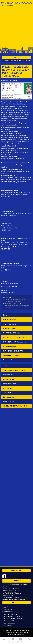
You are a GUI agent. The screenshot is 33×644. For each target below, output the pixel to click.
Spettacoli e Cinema (10, 320)
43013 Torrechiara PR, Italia (10, 283)
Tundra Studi (23, 114)
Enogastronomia (8, 375)
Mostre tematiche (9, 360)
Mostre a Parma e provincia (12, 355)
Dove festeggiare (9, 397)
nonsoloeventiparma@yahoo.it (11, 588)
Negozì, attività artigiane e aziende (14, 370)
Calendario (21, 640)
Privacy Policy (13, 600)
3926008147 (11, 596)
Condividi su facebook (8, 293)
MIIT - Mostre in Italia (10, 346)
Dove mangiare (8, 388)
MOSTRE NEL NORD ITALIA (12, 333)
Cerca (29, 640)
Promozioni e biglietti (10, 329)
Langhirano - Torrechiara (9, 80)
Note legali (5, 600)
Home (4, 640)
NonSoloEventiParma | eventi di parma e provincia (16, 5)
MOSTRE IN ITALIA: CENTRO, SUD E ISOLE (16, 337)
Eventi (5, 315)
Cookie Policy (22, 600)
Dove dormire (7, 393)
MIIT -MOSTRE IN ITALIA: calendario (15, 342)
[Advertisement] (16, 27)
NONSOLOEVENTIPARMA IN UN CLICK (15, 406)
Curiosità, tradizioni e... (10, 379)
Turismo (6, 366)
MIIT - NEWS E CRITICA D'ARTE (13, 351)
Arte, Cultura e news (10, 324)
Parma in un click (9, 402)
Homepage (5, 606)
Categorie (12, 640)
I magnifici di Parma (10, 384)
